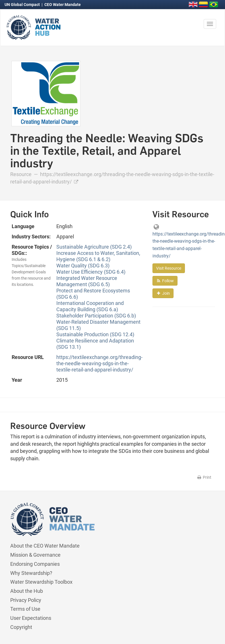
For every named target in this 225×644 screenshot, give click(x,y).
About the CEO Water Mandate (45, 546)
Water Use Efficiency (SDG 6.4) (91, 272)
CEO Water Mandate (63, 5)
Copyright (21, 627)
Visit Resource (169, 268)
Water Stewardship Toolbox (41, 582)
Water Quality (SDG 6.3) (83, 266)
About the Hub (27, 591)
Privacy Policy (26, 600)
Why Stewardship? (31, 573)
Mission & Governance (35, 555)
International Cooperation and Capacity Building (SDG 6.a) (90, 306)
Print (204, 477)
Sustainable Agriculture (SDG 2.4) (94, 247)
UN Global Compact (23, 5)
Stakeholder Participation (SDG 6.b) (96, 316)
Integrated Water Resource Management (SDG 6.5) (87, 281)
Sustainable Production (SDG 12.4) (95, 334)
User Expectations (31, 618)
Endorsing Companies (35, 564)
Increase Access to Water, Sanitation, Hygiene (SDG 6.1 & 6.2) (98, 256)
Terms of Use (25, 609)
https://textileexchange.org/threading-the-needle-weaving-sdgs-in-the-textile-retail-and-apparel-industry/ (99, 363)
